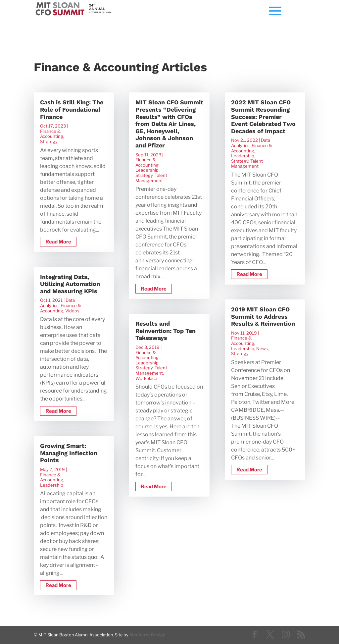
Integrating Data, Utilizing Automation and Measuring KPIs (70, 284)
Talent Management (151, 178)
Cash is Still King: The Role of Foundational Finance (72, 109)
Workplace (146, 378)
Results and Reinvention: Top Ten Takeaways (166, 331)
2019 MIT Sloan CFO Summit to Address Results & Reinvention (263, 316)
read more (58, 242)
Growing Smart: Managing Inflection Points (69, 453)
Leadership (52, 485)
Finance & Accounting (52, 134)
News (262, 349)
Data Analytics (57, 303)
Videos (72, 311)
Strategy (49, 141)
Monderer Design (147, 635)
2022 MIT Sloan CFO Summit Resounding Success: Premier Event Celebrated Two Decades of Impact (263, 116)
